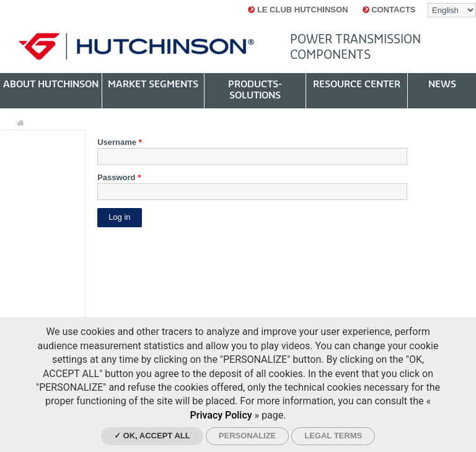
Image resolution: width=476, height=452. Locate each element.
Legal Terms (333, 436)
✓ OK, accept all (152, 436)
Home (20, 124)
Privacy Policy (221, 415)
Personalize (247, 436)
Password (119, 177)
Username (120, 142)
